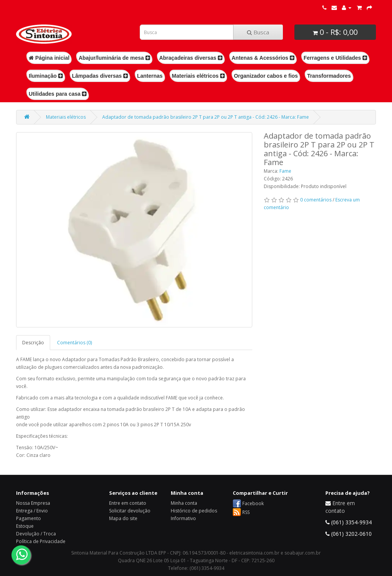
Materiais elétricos (198, 76)
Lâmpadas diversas (100, 76)
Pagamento (29, 518)
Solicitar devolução (130, 511)
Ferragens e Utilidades (335, 58)
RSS (246, 512)
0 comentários (316, 200)
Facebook (253, 503)
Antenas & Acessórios (263, 58)
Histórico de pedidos (194, 511)
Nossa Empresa (33, 503)
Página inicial (49, 58)
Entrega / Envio (32, 511)
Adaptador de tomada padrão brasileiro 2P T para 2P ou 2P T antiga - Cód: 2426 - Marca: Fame (206, 117)
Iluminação (46, 76)
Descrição (33, 343)
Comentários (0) (74, 343)
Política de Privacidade (41, 541)
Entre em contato (128, 503)
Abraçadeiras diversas (191, 58)
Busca (258, 32)
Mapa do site (123, 518)
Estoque (25, 526)
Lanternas (150, 76)
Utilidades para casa (58, 94)
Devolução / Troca (36, 534)
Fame (285, 171)
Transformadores (329, 76)
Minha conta (184, 503)
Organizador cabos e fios (266, 76)
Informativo (183, 518)
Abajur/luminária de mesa (114, 58)
